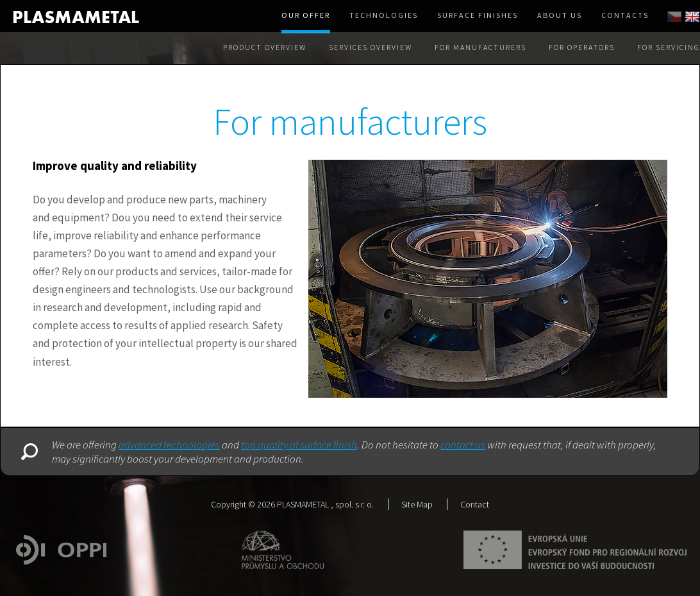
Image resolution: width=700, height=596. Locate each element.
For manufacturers (480, 47)
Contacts (625, 15)
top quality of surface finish (299, 445)
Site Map (417, 504)
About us (560, 15)
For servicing (669, 47)
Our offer (306, 15)
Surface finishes (478, 15)
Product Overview (265, 47)
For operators (582, 47)
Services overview (371, 47)
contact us (463, 445)
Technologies (384, 15)
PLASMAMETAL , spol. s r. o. (325, 504)
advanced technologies (169, 445)
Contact (475, 504)
